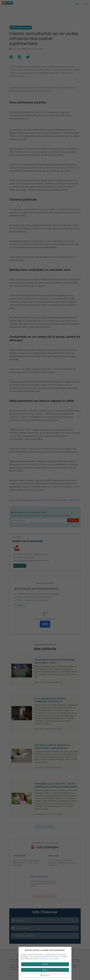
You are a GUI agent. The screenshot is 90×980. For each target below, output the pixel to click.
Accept (45, 964)
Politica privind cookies (49, 959)
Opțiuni (45, 975)
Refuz (45, 970)
